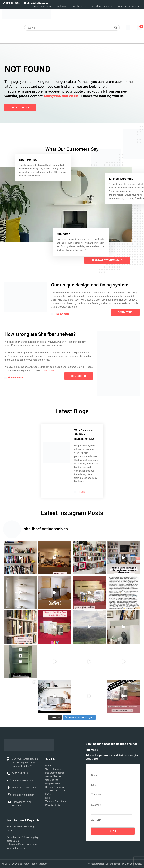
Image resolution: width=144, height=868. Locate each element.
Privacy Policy (53, 805)
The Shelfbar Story (77, 6)
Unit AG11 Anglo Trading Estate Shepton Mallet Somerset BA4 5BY (25, 763)
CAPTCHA (96, 820)
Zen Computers (133, 864)
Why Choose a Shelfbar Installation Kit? (84, 435)
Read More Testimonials (107, 260)
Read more (81, 492)
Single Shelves (53, 769)
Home (48, 766)
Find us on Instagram (23, 795)
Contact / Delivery (134, 6)
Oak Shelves (52, 780)
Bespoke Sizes (53, 783)
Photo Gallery (95, 6)
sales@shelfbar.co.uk (61, 96)
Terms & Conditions (56, 801)
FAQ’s (48, 794)
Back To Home (20, 108)
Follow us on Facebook (24, 788)
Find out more (60, 314)
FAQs (35, 6)
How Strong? (46, 6)
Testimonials (110, 6)
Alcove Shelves (53, 776)
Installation (61, 6)
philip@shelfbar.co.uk (36, 3)
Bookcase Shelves (55, 773)
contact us (125, 312)
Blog (120, 6)
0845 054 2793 (11, 3)
